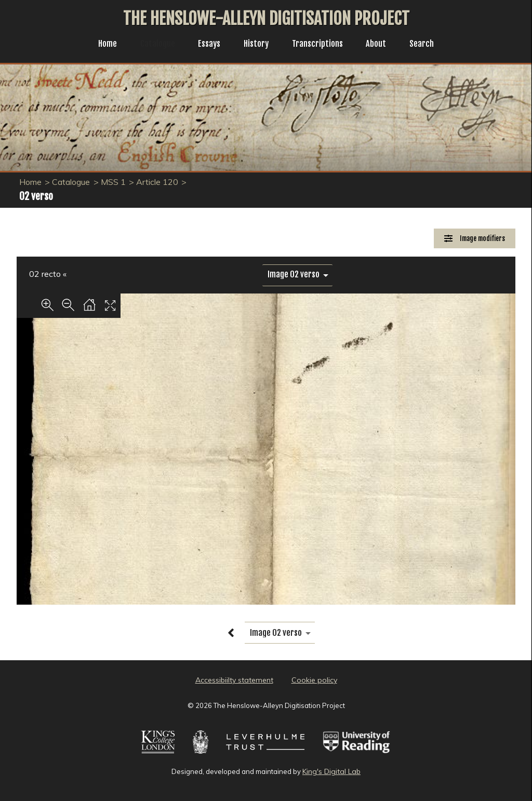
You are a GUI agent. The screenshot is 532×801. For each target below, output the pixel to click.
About (382, 45)
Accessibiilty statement (234, 680)
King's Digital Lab (331, 771)
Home (99, 45)
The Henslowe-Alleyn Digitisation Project (266, 19)
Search (430, 45)
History (256, 45)
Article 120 (157, 182)
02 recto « (48, 274)
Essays (206, 45)
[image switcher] (297, 275)
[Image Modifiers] (475, 239)
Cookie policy (314, 680)
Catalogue (152, 45)
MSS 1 (113, 182)
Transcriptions (321, 45)
